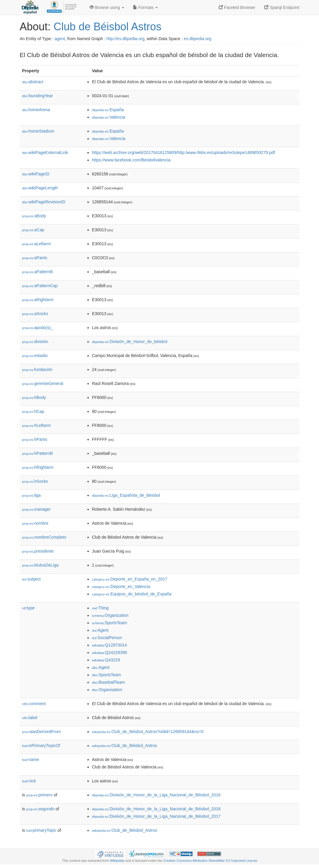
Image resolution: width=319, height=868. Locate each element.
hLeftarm (36, 425)
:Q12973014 (110, 645)
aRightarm (38, 300)
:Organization (110, 615)
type (28, 608)
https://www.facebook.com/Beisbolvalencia (131, 160)
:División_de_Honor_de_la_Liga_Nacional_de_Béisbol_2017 (156, 816)
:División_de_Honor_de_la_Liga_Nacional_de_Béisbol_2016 (156, 795)
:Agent (100, 630)
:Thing (100, 608)
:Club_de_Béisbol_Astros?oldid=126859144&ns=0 (148, 732)
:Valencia (109, 117)
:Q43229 (106, 660)
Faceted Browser (237, 7)
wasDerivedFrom (42, 732)
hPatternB (37, 453)
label (30, 718)
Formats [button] (145, 7)
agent (60, 39)
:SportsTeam (110, 623)
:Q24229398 (110, 652)
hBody (34, 397)
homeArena (36, 110)
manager (36, 509)
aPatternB (37, 272)
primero (39, 795)
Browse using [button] (107, 7)
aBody (34, 216)
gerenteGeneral (43, 383)
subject (31, 579)
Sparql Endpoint (282, 7)
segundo (40, 809)
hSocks (35, 481)
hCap (33, 411)
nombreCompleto (44, 537)
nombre (35, 523)
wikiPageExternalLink (45, 152)
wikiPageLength (40, 188)
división (35, 342)
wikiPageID (36, 174)
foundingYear (37, 96)
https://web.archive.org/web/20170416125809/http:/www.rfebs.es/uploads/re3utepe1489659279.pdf (183, 152)
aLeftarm (36, 244)
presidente (38, 551)
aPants (35, 258)
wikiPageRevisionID (44, 202)
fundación (37, 369)
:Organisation (107, 690)
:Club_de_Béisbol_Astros (125, 746)
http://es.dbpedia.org (126, 39)
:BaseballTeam (108, 682)
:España (108, 110)
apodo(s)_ (37, 328)
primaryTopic (41, 830)
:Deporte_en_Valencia (121, 586)
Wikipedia (117, 861)
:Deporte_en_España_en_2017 (130, 579)
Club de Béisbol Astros (107, 27)
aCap (33, 230)
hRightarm (38, 467)
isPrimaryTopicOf (41, 746)
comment (34, 704)
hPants (35, 439)
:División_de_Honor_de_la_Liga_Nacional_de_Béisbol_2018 (156, 809)
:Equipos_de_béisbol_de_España (132, 594)
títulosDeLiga (40, 565)
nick (29, 781)
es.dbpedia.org (198, 39)
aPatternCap (40, 286)
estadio (35, 356)
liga (31, 495)
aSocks (35, 314)
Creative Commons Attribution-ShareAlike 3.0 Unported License (210, 861)
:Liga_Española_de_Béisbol (126, 495)
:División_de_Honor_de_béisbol (130, 342)
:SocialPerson (107, 638)
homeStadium (38, 131)
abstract (33, 82)
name (31, 759)
